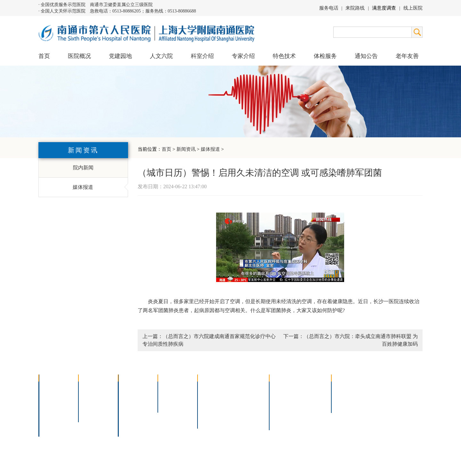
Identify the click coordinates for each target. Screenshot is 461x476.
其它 (127, 421)
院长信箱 (53, 421)
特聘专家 (172, 396)
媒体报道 (210, 149)
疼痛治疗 (246, 387)
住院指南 (284, 396)
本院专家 (172, 404)
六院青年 (93, 404)
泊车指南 (312, 412)
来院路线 (355, 8)
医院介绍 (53, 387)
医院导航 (284, 412)
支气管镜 (246, 396)
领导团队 (53, 396)
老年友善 (407, 56)
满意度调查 (384, 8)
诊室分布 (312, 404)
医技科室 (133, 412)
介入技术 (212, 387)
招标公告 (346, 387)
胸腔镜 (209, 396)
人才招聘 (346, 396)
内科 (127, 396)
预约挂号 (312, 396)
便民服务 (284, 404)
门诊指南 (284, 387)
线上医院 (413, 8)
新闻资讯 (186, 149)
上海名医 (172, 387)
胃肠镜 (209, 404)
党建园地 (120, 56)
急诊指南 (312, 387)
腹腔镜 (243, 404)
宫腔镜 (243, 412)
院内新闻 (83, 168)
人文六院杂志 (98, 396)
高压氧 (209, 412)
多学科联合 (135, 387)
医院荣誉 (53, 412)
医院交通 (53, 429)
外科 (127, 404)
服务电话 (329, 8)
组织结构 (53, 404)
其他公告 (346, 404)
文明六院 (93, 412)
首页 (44, 56)
